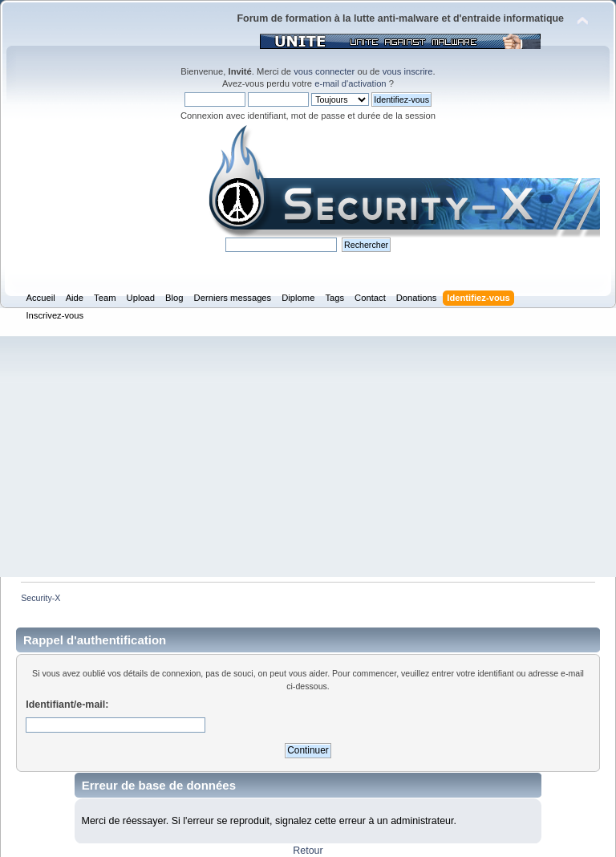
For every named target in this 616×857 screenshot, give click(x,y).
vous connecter (324, 71)
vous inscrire (408, 71)
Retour (308, 851)
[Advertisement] (308, 457)
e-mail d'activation (350, 83)
